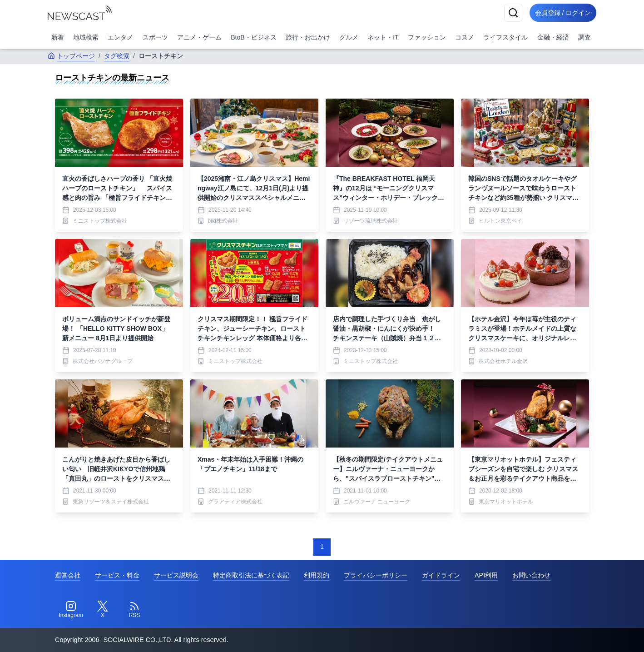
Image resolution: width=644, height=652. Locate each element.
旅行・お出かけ (308, 37)
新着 (58, 37)
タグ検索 (117, 56)
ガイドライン (441, 575)
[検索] (509, 13)
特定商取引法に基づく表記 (251, 575)
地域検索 (86, 37)
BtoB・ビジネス (253, 37)
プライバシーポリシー (376, 575)
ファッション (427, 37)
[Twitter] (103, 610)
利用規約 (317, 575)
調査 (585, 37)
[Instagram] (71, 610)
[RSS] (134, 610)
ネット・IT (383, 37)
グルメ (349, 37)
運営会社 (68, 575)
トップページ (71, 56)
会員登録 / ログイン (561, 13)
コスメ (465, 37)
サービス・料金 (117, 575)
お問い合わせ (531, 575)
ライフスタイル (505, 37)
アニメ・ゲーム (199, 37)
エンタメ (120, 37)
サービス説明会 (176, 575)
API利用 (486, 575)
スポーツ (155, 37)
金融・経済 (553, 37)
